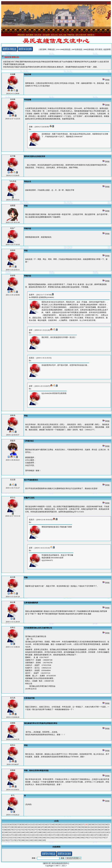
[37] (9, 827)
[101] (10, 832)
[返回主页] (47, 863)
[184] (40, 840)
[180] (23, 840)
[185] (44, 840)
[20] (59, 825)
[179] (19, 840)
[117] (77, 832)
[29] (90, 825)
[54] (66, 827)
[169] (82, 838)
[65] (103, 827)
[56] (72, 827)
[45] (36, 827)
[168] (78, 838)
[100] (6, 832)
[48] (46, 827)
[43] (29, 827)
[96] (99, 830)
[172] (95, 838)
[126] (7, 835)
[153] (14, 838)
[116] (73, 832)
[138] (57, 835)
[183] (35, 840)
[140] (66, 835)
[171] (90, 838)
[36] (5, 827)
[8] (20, 825)
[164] (61, 838)
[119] (85, 832)
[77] (36, 830)
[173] (99, 838)
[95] (96, 830)
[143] (79, 835)
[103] (19, 832)
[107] (35, 832)
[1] (3, 825)
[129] (19, 835)
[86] (66, 830)
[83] (56, 830)
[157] (31, 838)
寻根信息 (51, 49)
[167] (73, 838)
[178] (14, 840)
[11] (29, 825)
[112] (56, 832)
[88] (72, 830)
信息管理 (107, 49)
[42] (26, 827)
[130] (24, 835)
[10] (26, 825)
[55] (69, 827)
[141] (70, 835)
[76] (32, 830)
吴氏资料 (43, 49)
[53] (62, 827)
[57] (76, 827)
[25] (76, 825)
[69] (9, 830)
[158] (35, 838)
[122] (98, 832)
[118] (81, 832)
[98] (106, 830)
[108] (40, 832)
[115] (69, 832)
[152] (10, 838)
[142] (74, 835)
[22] (66, 825)
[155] (23, 838)
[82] (52, 830)
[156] (27, 838)
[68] (5, 830)
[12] (33, 825)
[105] (27, 832)
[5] (13, 825)
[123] (102, 832)
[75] (29, 830)
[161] (48, 838)
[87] (69, 830)
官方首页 (99, 49)
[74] (26, 830)
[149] (104, 835)
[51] (56, 827)
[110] (48, 832)
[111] (52, 832)
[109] (44, 832)
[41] (22, 827)
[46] (39, 827)
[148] (100, 835)
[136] (49, 835)
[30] (93, 825)
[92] (86, 830)
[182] (31, 840)
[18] (53, 825)
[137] (53, 835)
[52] (59, 827)
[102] (14, 832)
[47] (42, 827)
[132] (32, 835)
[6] (15, 825)
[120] (90, 832)
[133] (36, 835)
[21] (63, 825)
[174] (103, 838)
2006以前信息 (89, 49)
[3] (8, 825)
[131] (28, 835)
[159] (40, 838)
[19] (56, 825)
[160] (44, 838)
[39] (15, 827)
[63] (96, 827)
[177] (10, 840)
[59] (83, 827)
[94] (93, 830)
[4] (10, 825)
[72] (19, 830)
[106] (31, 832)
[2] (6, 825)
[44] (32, 827)
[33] (103, 825)
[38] (12, 827)
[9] (23, 825)
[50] (52, 827)
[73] (22, 830)
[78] (39, 830)
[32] (100, 825)
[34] (106, 825)
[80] (46, 830)
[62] (93, 827)
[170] (86, 838)
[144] (83, 835)
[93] (89, 830)
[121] (94, 832)
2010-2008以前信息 (63, 49)
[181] (27, 840)
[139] (62, 835)
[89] (76, 830)
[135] (45, 835)
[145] (87, 835)
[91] (83, 830)
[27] (83, 825)
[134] (41, 835)
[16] (46, 825)
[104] (23, 832)
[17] (49, 825)
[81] (49, 830)
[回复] (106, 80)
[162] (52, 838)
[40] (19, 827)
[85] (62, 830)
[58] (79, 827)
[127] (11, 835)
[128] (15, 835)
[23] (69, 825)
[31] (96, 825)
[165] (65, 838)
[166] (69, 838)
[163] (57, 838)
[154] (19, 838)
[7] (18, 825)
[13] (36, 825)
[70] (12, 830)
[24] (73, 825)
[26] (79, 825)
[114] (65, 832)
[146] (91, 835)
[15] (43, 825)
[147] (96, 835)
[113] (61, 832)
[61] (89, 827)
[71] (15, 830)
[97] (103, 830)
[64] (99, 827)
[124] (107, 832)
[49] (49, 827)
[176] (6, 840)
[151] (6, 838)
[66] (106, 827)
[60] (86, 827)
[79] (42, 830)
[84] (59, 830)
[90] (79, 830)
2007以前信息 (77, 49)
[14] (39, 825)
